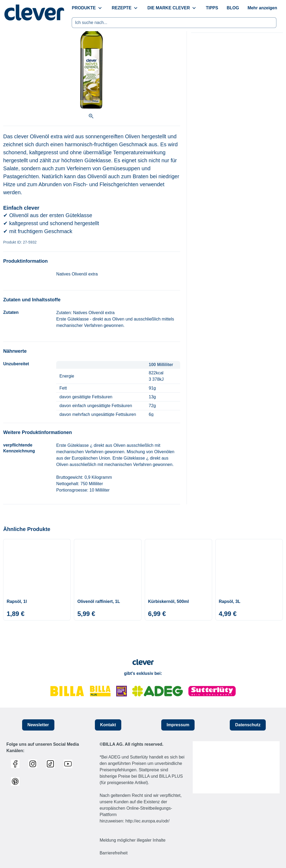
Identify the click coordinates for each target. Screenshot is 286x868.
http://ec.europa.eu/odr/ (148, 821)
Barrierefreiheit (114, 853)
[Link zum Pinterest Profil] (17, 781)
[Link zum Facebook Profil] (17, 764)
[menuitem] (107, 8)
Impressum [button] (178, 725)
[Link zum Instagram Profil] (34, 764)
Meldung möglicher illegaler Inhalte (133, 840)
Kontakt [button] (108, 725)
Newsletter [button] (38, 725)
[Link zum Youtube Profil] (69, 764)
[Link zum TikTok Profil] (52, 764)
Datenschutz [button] (248, 725)
